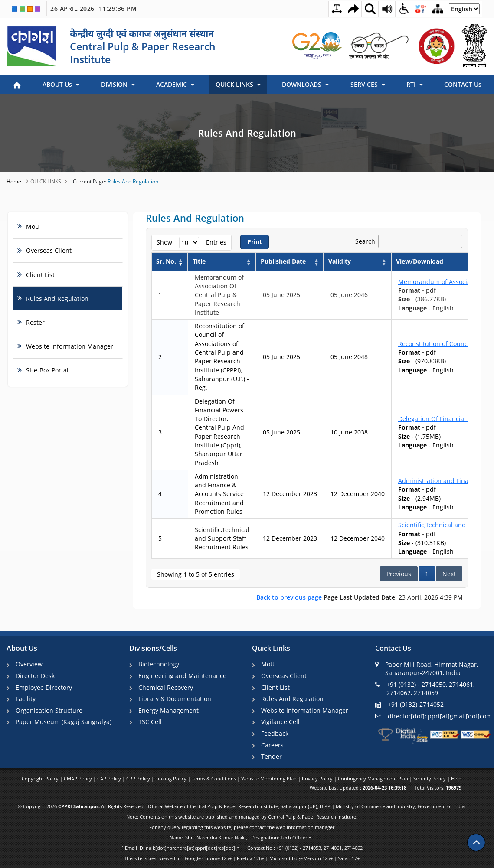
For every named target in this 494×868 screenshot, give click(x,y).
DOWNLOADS (305, 84)
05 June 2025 (281, 295)
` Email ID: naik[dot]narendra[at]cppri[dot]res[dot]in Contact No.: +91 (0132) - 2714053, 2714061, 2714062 (242, 848)
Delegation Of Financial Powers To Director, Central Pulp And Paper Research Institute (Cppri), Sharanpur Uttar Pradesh (219, 432)
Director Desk (35, 676)
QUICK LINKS (238, 84)
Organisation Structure (49, 710)
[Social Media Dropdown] (421, 9)
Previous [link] (399, 574)
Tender (272, 756)
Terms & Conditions (214, 778)
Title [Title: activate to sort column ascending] (199, 261)
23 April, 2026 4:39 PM (360, 597)
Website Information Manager (70, 346)
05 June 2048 (349, 357)
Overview (29, 664)
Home (15, 181)
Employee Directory (44, 687)
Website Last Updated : (358, 788)
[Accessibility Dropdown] (404, 9)
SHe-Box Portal (47, 370)
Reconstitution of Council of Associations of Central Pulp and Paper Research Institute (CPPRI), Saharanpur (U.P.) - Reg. (222, 357)
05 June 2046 (349, 295)
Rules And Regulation (247, 133)
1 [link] (427, 574)
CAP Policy (110, 778)
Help (456, 778)
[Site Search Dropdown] (370, 9)
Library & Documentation (175, 699)
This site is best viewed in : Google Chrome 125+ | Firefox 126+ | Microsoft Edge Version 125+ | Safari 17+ (242, 858)
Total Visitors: (438, 788)
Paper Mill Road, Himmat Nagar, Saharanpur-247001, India (427, 668)
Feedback (275, 733)
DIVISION (118, 84)
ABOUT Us (61, 84)
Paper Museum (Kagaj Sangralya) (64, 722)
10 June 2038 (349, 432)
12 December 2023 (290, 494)
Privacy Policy (318, 778)
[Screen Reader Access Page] (387, 9)
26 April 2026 (93, 9)
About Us (22, 648)
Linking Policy (172, 778)
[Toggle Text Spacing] (337, 9)
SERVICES (368, 84)
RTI (415, 84)
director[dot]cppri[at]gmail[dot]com (433, 716)
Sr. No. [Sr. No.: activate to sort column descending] (166, 261)
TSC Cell (150, 722)
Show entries (191, 243)
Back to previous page (290, 597)
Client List (40, 275)
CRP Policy (139, 778)
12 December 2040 (358, 494)
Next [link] (449, 574)
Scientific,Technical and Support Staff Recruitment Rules (222, 538)
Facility (26, 699)
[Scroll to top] (476, 842)
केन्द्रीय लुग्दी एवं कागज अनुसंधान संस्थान (142, 33)
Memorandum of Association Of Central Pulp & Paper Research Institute (219, 295)
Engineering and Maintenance (182, 676)
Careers (272, 745)
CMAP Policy (79, 778)
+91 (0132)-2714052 (409, 704)
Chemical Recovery (166, 687)
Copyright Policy (41, 778)
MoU (33, 227)
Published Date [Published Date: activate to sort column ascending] (283, 261)
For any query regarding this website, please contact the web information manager (242, 827)
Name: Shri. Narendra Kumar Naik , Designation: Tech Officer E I (242, 837)
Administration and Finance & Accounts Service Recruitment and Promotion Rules (219, 494)
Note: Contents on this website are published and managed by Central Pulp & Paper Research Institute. (242, 817)
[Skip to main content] (353, 9)
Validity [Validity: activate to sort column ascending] (340, 261)
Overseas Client (49, 250)
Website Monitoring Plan (270, 778)
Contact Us (393, 648)
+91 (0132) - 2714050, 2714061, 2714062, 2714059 (425, 689)
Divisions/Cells (153, 648)
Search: (409, 241)
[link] (317, 46)
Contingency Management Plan (374, 778)
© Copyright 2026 (242, 806)
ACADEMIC (175, 84)
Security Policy (430, 778)
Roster (35, 322)
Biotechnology (159, 664)
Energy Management (168, 710)
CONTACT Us (463, 84)
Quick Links (271, 648)
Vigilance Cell (280, 722)
